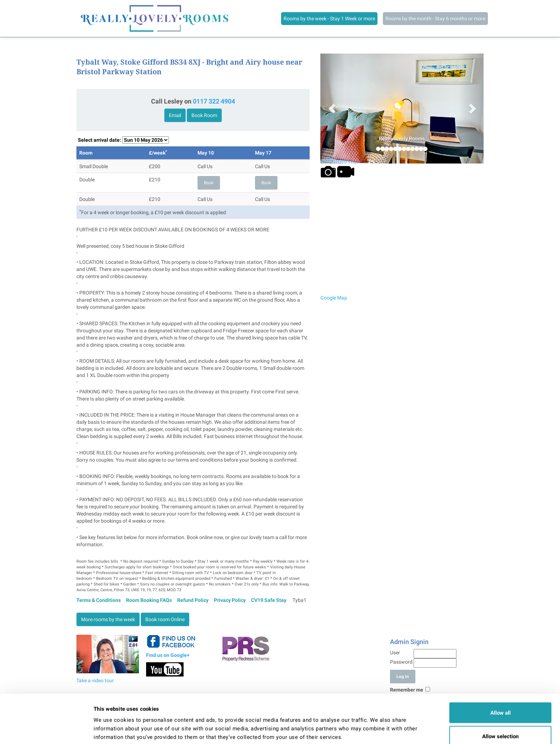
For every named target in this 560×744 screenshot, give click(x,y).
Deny (500, 725)
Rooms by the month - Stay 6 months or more (435, 19)
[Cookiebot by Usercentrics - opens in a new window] (46, 730)
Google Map (334, 298)
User (395, 653)
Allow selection (500, 702)
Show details (369, 726)
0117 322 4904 (214, 101)
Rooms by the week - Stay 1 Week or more (329, 19)
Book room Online (165, 619)
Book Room (204, 115)
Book (209, 183)
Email (175, 115)
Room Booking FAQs (149, 600)
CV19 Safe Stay (269, 600)
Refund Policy (193, 600)
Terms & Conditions (99, 600)
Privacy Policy (230, 600)
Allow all (501, 678)
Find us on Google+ (168, 655)
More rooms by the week (108, 619)
